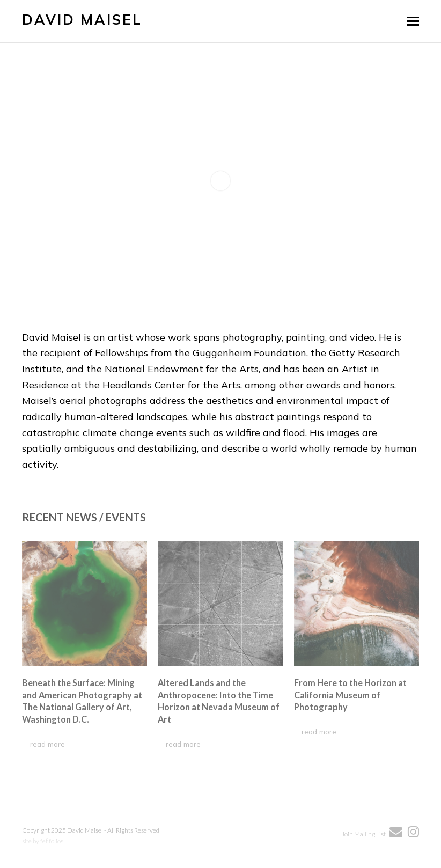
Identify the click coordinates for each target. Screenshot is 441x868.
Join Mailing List (364, 834)
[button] (413, 21)
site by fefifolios (43, 841)
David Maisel (82, 20)
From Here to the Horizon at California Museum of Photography (350, 695)
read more (47, 744)
